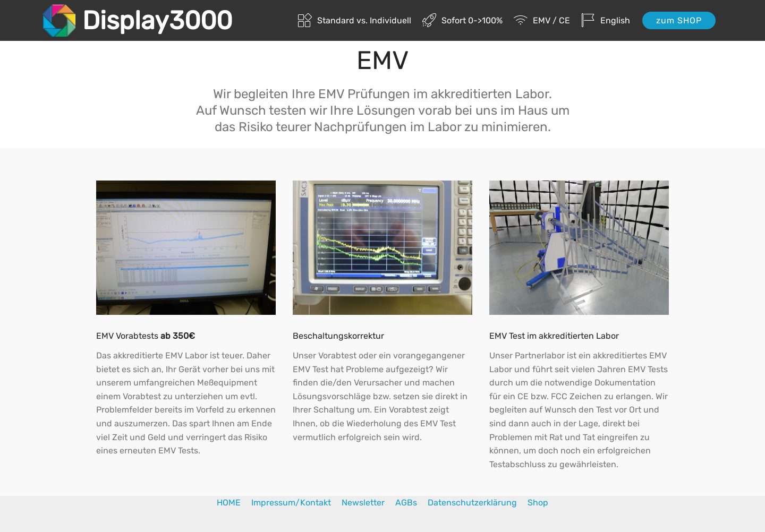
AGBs (411, 503)
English (606, 20)
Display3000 (157, 20)
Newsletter (368, 503)
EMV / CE (542, 20)
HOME (234, 503)
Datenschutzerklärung (472, 503)
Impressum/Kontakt (292, 503)
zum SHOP (679, 20)
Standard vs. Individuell (355, 20)
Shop (538, 503)
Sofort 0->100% (462, 20)
